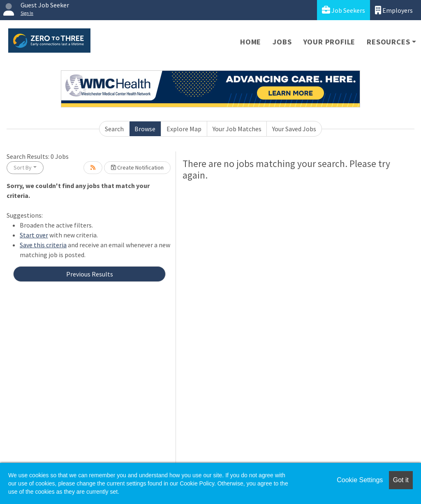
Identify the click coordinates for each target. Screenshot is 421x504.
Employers (394, 10)
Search (114, 129)
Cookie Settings (360, 480)
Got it (401, 480)
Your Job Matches (237, 129)
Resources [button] (388, 42)
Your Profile (330, 42)
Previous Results (90, 274)
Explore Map (184, 129)
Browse (145, 129)
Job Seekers (344, 10)
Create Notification (137, 167)
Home (251, 42)
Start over (34, 235)
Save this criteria (43, 245)
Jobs (282, 42)
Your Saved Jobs (294, 129)
